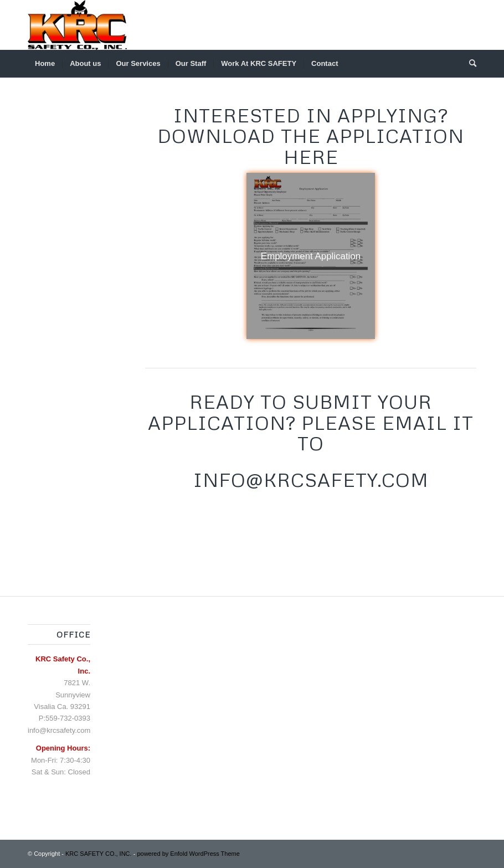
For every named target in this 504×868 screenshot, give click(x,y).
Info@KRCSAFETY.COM (311, 480)
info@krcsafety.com (59, 730)
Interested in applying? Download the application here (311, 136)
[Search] (469, 64)
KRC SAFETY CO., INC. (99, 854)
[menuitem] (45, 64)
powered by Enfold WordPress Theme (188, 854)
